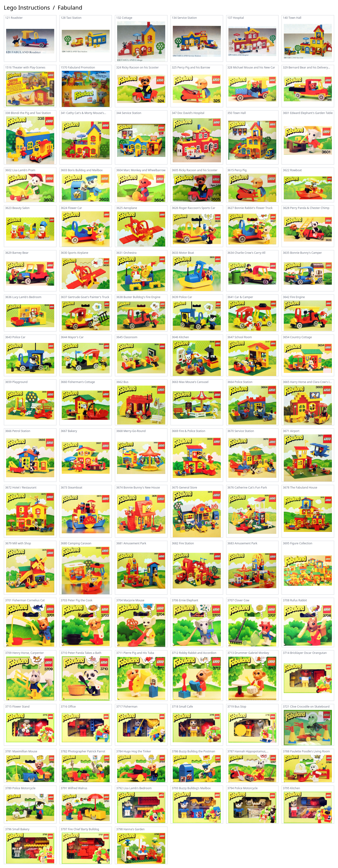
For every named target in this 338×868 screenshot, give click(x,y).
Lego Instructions (27, 8)
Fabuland (70, 8)
